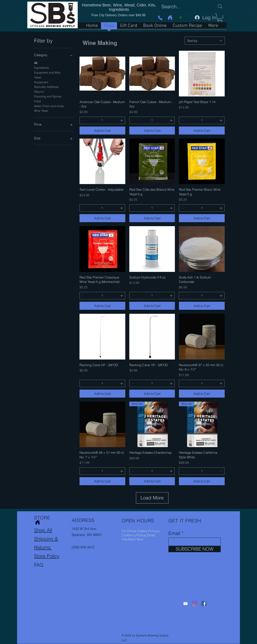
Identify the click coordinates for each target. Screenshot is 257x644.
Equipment (41, 82)
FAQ (39, 565)
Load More (152, 498)
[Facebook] (204, 604)
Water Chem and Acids (49, 106)
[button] (220, 18)
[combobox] (205, 41)
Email (174, 533)
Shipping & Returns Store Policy (47, 547)
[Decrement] (83, 120)
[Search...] (185, 7)
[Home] (170, 17)
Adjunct (39, 91)
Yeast (38, 77)
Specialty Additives (46, 87)
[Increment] (122, 120)
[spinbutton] (102, 120)
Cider (38, 101)
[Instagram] (195, 604)
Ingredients (41, 68)
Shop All (43, 530)
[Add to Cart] (102, 131)
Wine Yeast (41, 110)
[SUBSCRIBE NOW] (195, 549)
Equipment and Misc (47, 72)
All (36, 63)
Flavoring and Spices (48, 96)
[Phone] (160, 18)
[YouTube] (185, 604)
